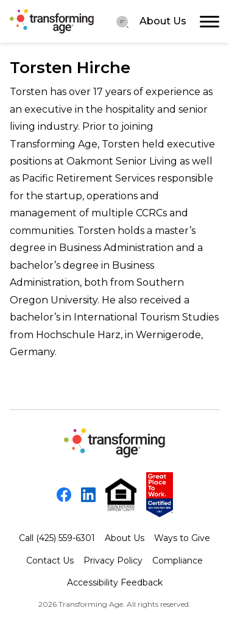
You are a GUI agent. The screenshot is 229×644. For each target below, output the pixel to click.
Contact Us (50, 561)
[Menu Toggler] (122, 21)
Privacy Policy (113, 561)
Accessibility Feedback (115, 582)
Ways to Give (182, 538)
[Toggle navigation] (210, 21)
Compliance (178, 561)
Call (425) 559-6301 (57, 538)
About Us (163, 21)
